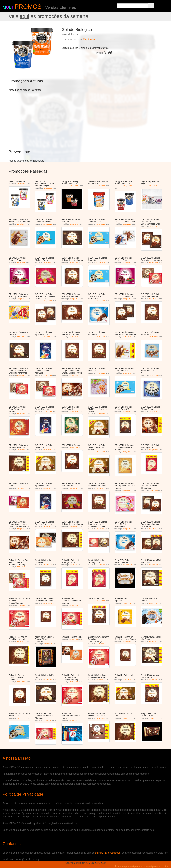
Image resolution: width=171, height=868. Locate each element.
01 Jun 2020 (154, 565)
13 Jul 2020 (21, 642)
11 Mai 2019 (154, 337)
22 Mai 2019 (21, 375)
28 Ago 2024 (128, 186)
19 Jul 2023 (48, 188)
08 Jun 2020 (48, 603)
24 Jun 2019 (101, 414)
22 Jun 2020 (74, 605)
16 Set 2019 (21, 567)
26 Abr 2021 (21, 718)
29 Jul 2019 (153, 412)
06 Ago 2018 (154, 263)
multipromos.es (137, 866)
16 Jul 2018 (153, 226)
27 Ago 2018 (21, 337)
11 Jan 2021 (101, 680)
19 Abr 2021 (154, 680)
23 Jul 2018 (74, 263)
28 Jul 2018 (47, 263)
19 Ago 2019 (74, 527)
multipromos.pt (120, 866)
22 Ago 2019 (101, 529)
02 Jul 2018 (127, 224)
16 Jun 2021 (154, 718)
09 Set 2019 (154, 529)
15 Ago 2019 (154, 490)
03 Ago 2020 (127, 642)
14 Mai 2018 (21, 224)
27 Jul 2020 (74, 639)
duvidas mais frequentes (108, 853)
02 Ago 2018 (101, 263)
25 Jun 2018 (101, 224)
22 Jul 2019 (74, 448)
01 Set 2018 (154, 299)
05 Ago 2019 (101, 452)
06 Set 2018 (48, 337)
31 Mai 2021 (74, 720)
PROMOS (28, 7)
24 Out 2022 (101, 186)
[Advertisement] (139, 45)
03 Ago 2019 (127, 412)
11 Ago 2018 (127, 263)
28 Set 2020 (74, 682)
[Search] (151, 6)
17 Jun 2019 (48, 375)
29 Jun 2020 (127, 603)
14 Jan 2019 (127, 337)
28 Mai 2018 (74, 224)
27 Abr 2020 (100, 565)
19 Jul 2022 (21, 184)
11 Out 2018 (74, 337)
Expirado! (89, 39)
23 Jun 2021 (75, 186)
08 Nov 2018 (101, 337)
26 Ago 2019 (127, 529)
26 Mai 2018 (48, 224)
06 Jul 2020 (153, 603)
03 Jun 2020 (128, 565)
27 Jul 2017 (153, 186)
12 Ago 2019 (21, 529)
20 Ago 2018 (127, 299)
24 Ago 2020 (21, 682)
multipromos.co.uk (157, 866)
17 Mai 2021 (48, 720)
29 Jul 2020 (48, 644)
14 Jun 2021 (101, 718)
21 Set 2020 (48, 680)
